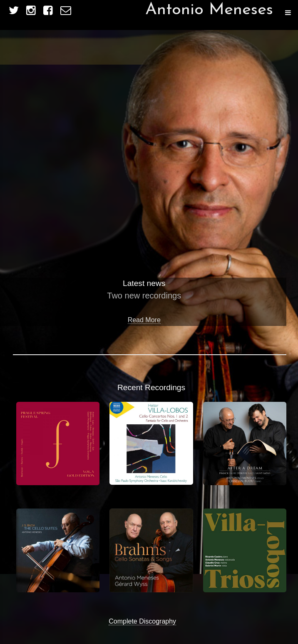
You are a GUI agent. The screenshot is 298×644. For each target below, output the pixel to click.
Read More (144, 320)
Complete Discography (142, 621)
